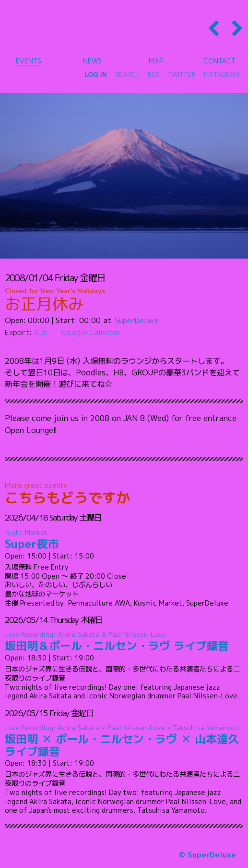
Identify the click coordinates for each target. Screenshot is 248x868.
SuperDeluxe (137, 320)
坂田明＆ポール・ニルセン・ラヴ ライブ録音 (124, 642)
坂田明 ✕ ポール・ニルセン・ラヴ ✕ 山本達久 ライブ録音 (124, 741)
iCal (41, 332)
